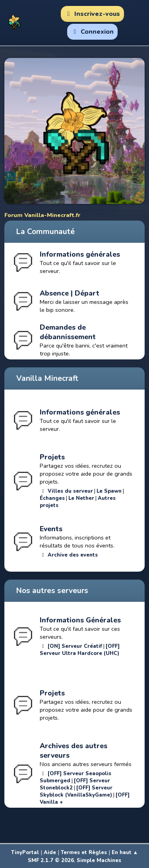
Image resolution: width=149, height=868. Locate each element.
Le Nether (81, 498)
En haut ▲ (125, 853)
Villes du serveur (70, 491)
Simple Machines (99, 860)
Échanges (52, 498)
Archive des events (73, 555)
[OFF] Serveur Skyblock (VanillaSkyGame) (76, 791)
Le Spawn (109, 491)
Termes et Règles (84, 853)
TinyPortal (25, 853)
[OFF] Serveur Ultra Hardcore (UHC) (80, 650)
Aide (50, 853)
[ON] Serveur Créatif (75, 646)
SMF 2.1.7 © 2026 (51, 860)
